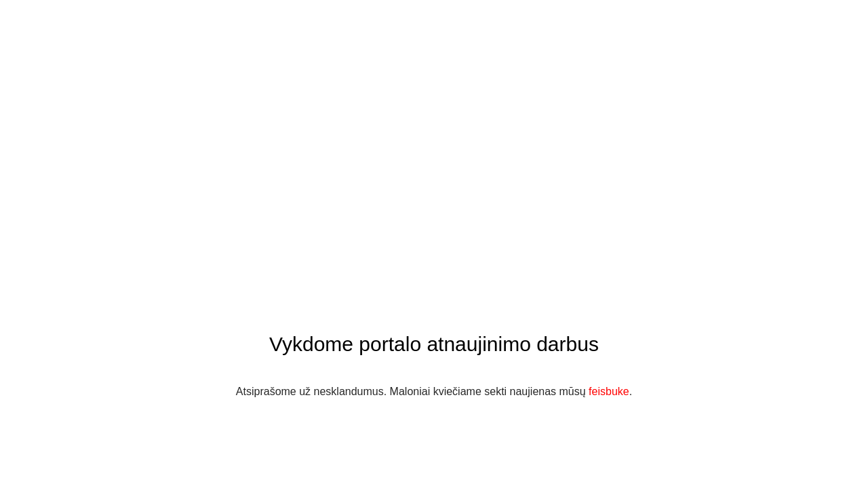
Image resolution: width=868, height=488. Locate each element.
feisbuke (609, 391)
